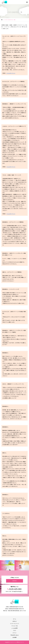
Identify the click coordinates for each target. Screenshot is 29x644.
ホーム (15, 619)
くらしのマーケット (11, 73)
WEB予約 (15, 581)
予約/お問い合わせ (15, 635)
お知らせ (15, 621)
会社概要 (15, 637)
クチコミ (15, 633)
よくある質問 (15, 628)
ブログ (15, 630)
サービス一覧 (15, 626)
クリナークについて (15, 624)
